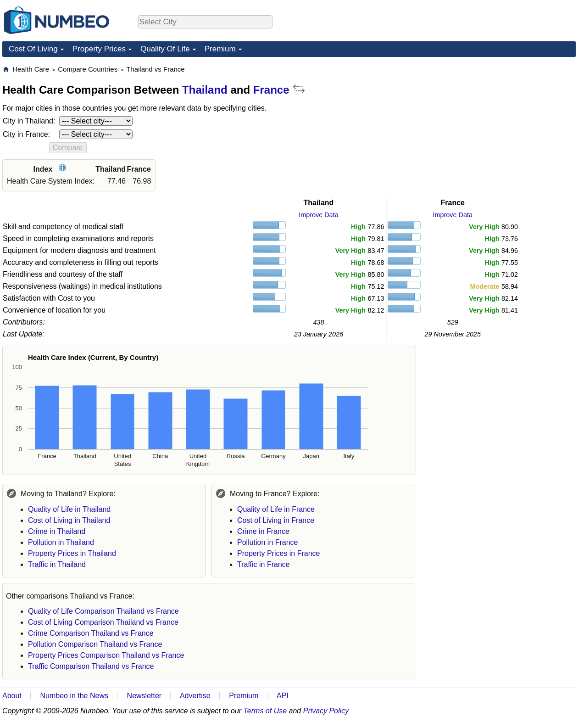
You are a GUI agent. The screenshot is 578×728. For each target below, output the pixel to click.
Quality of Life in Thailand (69, 509)
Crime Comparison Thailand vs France (91, 633)
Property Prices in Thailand (72, 553)
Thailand (205, 90)
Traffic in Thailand (57, 564)
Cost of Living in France (276, 520)
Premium (220, 49)
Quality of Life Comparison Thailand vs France (103, 611)
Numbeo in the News (74, 696)
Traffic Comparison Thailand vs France (91, 666)
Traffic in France (264, 564)
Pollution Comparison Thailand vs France (95, 644)
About (12, 696)
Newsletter (144, 696)
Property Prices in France (279, 553)
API (283, 696)
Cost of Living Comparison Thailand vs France (103, 622)
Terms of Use (265, 711)
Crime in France (263, 531)
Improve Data (318, 215)
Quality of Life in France (276, 509)
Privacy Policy (326, 711)
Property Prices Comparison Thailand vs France (106, 655)
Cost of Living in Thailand (69, 520)
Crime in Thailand (57, 531)
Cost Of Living (33, 49)
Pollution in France (268, 542)
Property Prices (99, 49)
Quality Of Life (165, 49)
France (271, 90)
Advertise (195, 696)
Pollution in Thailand (61, 542)
